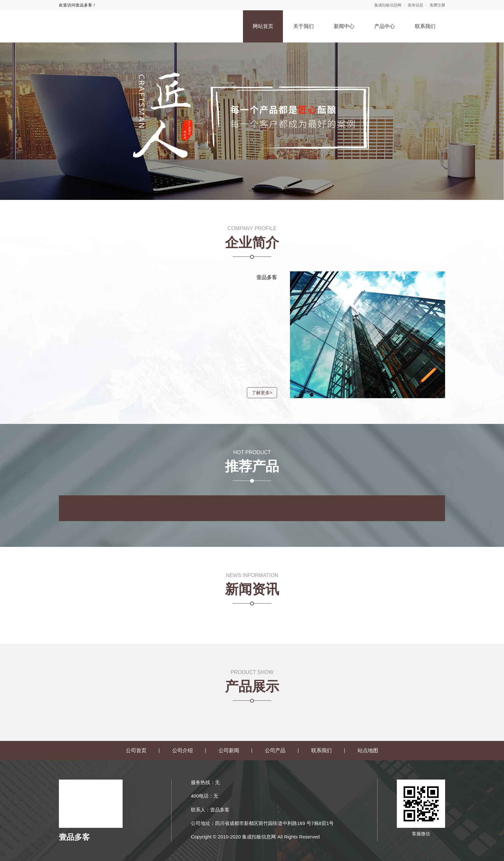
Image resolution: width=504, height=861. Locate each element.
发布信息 (415, 5)
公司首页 (136, 750)
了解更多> (259, 393)
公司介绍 (182, 750)
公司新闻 (229, 750)
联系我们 (425, 26)
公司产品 (275, 750)
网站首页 (263, 26)
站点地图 (368, 750)
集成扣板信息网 (388, 5)
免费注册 (437, 5)
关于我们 (303, 26)
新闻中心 (344, 26)
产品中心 (385, 26)
